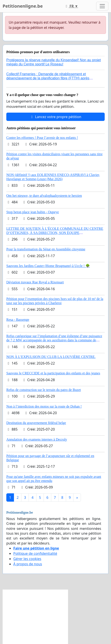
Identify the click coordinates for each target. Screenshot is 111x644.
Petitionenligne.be (23, 6)
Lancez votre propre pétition (55, 117)
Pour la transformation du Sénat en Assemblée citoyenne (46, 249)
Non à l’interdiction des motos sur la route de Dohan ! (44, 406)
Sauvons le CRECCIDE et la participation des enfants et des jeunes (53, 373)
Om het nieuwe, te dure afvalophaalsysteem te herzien (44, 196)
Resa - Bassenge (18, 320)
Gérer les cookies (27, 559)
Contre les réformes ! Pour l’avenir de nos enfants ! (42, 138)
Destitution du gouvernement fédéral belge (36, 423)
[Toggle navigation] (102, 6)
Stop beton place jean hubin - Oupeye (33, 212)
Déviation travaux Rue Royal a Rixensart (35, 282)
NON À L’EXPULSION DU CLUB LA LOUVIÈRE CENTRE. (51, 357)
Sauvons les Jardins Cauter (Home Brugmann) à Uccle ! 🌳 (48, 266)
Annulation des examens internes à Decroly (37, 439)
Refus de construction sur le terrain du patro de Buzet (44, 390)
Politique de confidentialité (35, 553)
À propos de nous (28, 564)
